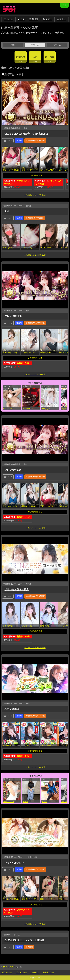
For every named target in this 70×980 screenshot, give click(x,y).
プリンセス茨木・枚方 (17, 589)
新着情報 (34, 19)
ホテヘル (57, 45)
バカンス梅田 (12, 709)
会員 (64, 5)
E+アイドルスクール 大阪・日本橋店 (24, 940)
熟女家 (25, 802)
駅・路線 (50, 57)
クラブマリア (28, 409)
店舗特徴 (21, 57)
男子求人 (48, 19)
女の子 (21, 19)
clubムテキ (8, 409)
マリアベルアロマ (14, 863)
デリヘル (8, 19)
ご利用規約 (35, 972)
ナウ (5, 967)
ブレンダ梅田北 (13, 316)
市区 (35, 57)
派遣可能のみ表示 (13, 74)
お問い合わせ (7, 972)
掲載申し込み (49, 972)
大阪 (11, 967)
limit (7, 211)
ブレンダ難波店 (13, 470)
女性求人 (62, 19)
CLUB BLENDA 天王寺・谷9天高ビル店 (26, 134)
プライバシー (21, 972)
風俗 (13, 45)
